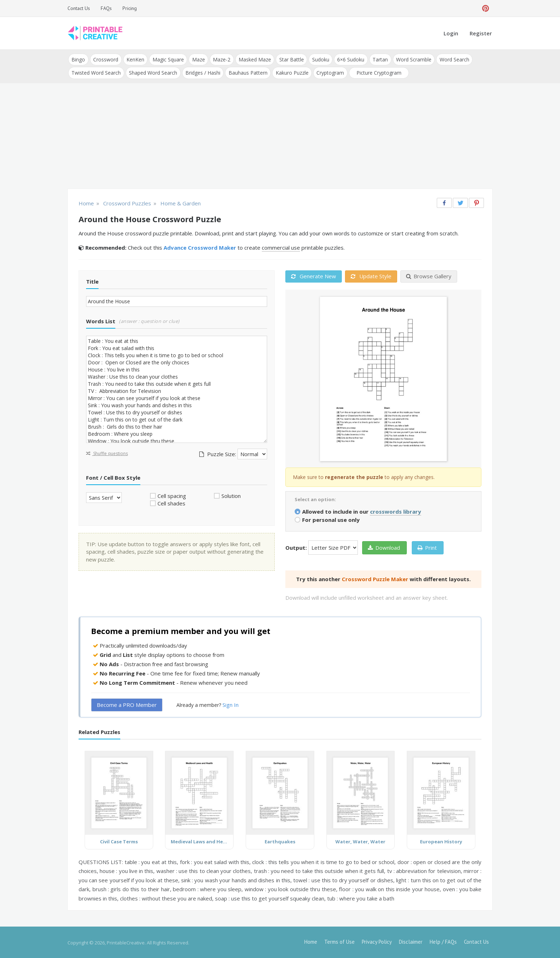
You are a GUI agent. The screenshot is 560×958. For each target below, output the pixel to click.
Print (427, 547)
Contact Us (79, 8)
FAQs (106, 8)
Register (481, 33)
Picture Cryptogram (377, 72)
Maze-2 (220, 59)
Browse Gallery (429, 275)
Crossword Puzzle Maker (375, 578)
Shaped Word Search (153, 72)
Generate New (314, 275)
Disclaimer (411, 941)
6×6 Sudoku (348, 59)
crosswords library (396, 510)
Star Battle (289, 59)
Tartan (377, 59)
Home (311, 941)
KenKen (135, 59)
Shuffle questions (107, 452)
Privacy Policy (377, 941)
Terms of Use (339, 941)
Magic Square (167, 59)
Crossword (105, 59)
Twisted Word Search (96, 72)
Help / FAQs (443, 941)
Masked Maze (253, 59)
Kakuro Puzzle (291, 72)
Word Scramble (411, 59)
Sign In (231, 704)
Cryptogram (329, 72)
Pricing (130, 8)
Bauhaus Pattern (247, 72)
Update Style (371, 275)
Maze (197, 59)
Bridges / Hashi (202, 72)
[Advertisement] (280, 136)
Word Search (451, 59)
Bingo (78, 59)
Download (384, 547)
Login (451, 33)
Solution (231, 495)
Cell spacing (172, 495)
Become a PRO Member (127, 704)
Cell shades (171, 503)
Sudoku (318, 59)
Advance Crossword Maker (200, 247)
